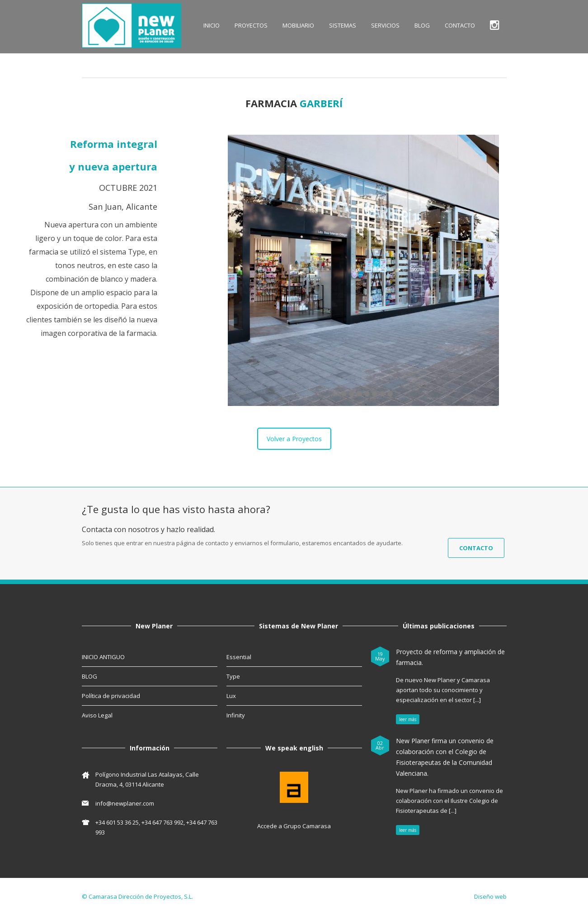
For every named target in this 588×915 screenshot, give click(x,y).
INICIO (212, 25)
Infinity (236, 715)
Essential (239, 657)
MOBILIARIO (298, 25)
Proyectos (251, 25)
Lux (231, 696)
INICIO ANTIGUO (103, 657)
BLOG (422, 25)
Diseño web (490, 896)
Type (233, 676)
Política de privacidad (111, 696)
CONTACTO (460, 25)
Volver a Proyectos (294, 439)
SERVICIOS (385, 25)
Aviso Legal (97, 715)
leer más (408, 719)
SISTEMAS (343, 25)
